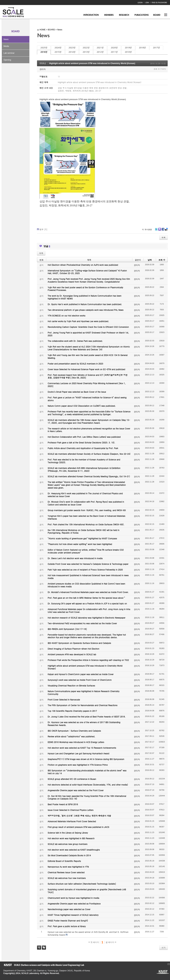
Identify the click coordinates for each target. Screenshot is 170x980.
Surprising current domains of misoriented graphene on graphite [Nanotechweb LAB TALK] (87, 891)
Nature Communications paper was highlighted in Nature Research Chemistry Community (83, 693)
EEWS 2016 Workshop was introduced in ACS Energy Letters (76, 742)
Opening (7, 60)
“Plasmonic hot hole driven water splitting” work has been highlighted (80, 544)
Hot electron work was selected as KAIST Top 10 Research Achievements (82, 748)
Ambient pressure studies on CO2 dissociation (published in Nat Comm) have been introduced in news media (86, 585)
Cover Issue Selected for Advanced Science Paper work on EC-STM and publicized (86, 369)
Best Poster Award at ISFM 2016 (63, 804)
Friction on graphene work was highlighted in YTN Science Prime (78, 765)
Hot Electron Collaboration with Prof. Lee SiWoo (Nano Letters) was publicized (84, 437)
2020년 (114, 48)
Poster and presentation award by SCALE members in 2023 (75, 364)
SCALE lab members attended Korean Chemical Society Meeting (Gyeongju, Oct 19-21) (89, 476)
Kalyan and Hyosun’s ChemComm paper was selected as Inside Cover (81, 674)
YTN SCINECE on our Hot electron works (66, 316)
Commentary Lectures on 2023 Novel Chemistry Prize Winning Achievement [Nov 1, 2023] (87, 385)
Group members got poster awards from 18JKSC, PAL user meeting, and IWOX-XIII (87, 510)
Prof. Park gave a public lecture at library (67, 926)
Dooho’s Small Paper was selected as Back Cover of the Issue (77, 392)
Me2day (159, 230)
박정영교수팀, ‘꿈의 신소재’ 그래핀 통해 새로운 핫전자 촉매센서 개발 (79, 816)
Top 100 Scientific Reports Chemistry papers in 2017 (72, 711)
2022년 (86, 48)
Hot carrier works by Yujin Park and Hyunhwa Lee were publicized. (78, 321)
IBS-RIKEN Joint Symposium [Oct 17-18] (67, 629)
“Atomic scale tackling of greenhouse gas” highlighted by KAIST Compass (82, 538)
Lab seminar (9, 53)
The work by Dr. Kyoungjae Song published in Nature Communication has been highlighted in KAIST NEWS (84, 297)
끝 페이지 (111, 942)
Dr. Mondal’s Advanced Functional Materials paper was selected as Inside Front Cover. (88, 592)
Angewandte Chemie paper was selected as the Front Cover (76, 790)
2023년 (72, 48)
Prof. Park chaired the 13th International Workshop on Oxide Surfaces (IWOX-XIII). (86, 524)
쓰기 (163, 948)
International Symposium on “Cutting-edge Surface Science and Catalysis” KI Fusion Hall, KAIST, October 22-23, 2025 (87, 272)
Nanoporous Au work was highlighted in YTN (68, 867)
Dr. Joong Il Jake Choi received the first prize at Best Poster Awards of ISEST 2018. (87, 717)
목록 (163, 237)
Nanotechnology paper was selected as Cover (69, 909)
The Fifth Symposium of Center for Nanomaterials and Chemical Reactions (82, 705)
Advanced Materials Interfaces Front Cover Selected (72, 821)
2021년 (100, 48)
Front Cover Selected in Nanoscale (64, 700)
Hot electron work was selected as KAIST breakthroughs (74, 850)
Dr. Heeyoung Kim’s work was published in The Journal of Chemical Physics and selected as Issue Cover (85, 495)
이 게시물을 (147, 229)
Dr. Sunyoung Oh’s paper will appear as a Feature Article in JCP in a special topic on (87, 603)
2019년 (128, 48)
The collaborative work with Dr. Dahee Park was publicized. (75, 341)
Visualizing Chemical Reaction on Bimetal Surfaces (71, 685)
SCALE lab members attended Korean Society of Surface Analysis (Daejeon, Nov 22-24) (89, 454)
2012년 (100, 52)
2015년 (58, 52)
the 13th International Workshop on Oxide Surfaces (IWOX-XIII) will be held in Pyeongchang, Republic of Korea (83, 531)
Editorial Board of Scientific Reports (64, 861)
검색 (39, 948)
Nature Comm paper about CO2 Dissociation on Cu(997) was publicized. (82, 406)
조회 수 (162, 260)
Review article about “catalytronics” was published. (71, 736)
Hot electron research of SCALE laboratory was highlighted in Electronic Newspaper (86, 618)
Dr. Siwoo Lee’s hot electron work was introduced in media (75, 558)
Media (6, 46)
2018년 (142, 48)
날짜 (150, 260)
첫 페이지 (94, 942)
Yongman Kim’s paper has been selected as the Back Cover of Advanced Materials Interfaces (86, 517)
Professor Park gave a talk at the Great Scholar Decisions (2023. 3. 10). (81, 442)
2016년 (44, 52)
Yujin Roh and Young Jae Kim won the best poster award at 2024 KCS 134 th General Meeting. (88, 356)
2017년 (156, 48)
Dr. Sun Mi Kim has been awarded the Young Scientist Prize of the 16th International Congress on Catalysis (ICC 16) (87, 797)
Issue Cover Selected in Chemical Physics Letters (71, 810)
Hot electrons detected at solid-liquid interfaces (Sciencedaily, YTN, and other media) (88, 785)
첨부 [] (43, 229)
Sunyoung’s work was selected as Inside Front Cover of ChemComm (80, 680)
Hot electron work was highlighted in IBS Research (71, 838)
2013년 (86, 52)
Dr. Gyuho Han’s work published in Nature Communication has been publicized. (85, 304)
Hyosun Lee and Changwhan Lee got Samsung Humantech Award (78, 753)
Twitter (156, 230)
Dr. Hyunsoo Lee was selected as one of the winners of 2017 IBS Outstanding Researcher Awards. (84, 724)
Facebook (163, 230)
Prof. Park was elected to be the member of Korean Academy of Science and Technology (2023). (84, 461)
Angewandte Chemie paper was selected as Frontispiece (74, 904)
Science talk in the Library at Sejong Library (68, 833)
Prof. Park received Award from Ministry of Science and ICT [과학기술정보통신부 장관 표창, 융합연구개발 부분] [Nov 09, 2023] (87, 376)
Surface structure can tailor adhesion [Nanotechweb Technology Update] (82, 884)
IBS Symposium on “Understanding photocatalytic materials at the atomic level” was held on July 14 (87, 772)
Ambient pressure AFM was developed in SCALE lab (72, 654)
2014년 (72, 52)
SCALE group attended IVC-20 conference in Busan (72, 779)
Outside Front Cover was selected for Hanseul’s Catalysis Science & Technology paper (88, 564)
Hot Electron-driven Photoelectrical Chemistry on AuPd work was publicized (83, 265)
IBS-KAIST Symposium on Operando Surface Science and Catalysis (79, 643)
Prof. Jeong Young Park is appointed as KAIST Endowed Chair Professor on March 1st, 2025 (88, 334)
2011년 (114, 52)
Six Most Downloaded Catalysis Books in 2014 (69, 855)
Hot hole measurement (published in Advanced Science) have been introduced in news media (88, 577)
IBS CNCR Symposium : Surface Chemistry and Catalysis (74, 731)
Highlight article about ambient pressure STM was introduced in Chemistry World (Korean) (92, 63)
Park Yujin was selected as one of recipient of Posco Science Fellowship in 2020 (85, 570)
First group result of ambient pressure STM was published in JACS (78, 827)
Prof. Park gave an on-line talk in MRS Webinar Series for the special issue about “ (86, 598)
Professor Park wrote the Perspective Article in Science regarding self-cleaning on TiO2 (88, 660)
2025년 (44, 48)
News (6, 39)
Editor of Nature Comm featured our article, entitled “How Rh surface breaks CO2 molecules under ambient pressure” (86, 551)
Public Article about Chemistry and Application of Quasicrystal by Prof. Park (83, 448)
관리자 (42, 69)
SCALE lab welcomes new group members (67, 844)
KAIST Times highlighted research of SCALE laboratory (73, 915)
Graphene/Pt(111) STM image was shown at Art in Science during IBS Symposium (86, 759)
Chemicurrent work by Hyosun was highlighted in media (73, 898)
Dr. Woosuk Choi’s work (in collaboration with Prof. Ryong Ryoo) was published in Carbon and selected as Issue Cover (86, 503)
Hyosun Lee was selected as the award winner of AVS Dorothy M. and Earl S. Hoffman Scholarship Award (88, 933)
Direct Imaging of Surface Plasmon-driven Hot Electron (73, 649)
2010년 (128, 52)
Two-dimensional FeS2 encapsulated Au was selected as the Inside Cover (82, 623)
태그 (44, 948)
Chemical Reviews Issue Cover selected (66, 872)
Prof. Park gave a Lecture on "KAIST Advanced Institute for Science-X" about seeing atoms (87, 399)
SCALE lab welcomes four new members (67, 878)
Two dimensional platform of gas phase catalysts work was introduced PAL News (86, 310)
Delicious (166, 230)
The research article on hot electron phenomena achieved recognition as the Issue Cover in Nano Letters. (89, 430)
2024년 (58, 48)
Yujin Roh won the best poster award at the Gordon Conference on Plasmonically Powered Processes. (85, 289)
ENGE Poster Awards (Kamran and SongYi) (68, 921)
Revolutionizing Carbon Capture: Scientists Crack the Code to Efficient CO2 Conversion (88, 327)
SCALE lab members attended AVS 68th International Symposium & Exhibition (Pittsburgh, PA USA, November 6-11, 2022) (84, 469)
